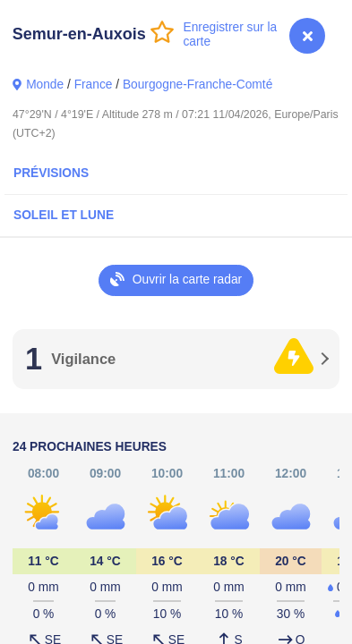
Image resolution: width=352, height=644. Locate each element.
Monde (45, 85)
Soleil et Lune (64, 215)
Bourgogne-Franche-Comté (197, 85)
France (94, 85)
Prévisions (51, 173)
